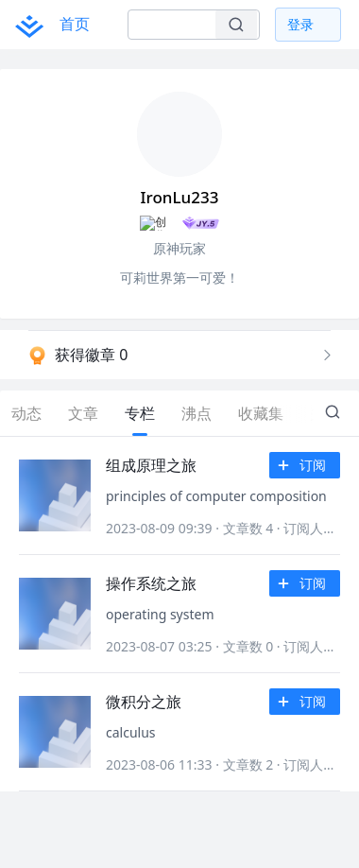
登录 (300, 24)
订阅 (306, 466)
